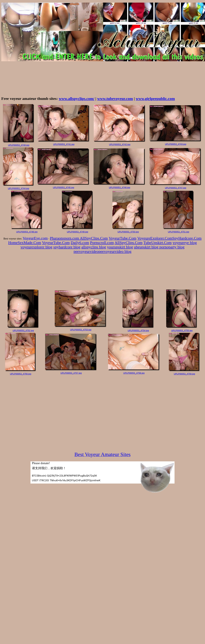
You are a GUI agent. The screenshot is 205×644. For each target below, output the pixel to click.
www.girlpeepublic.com (155, 99)
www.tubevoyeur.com (115, 99)
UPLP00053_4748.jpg (27, 232)
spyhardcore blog (67, 247)
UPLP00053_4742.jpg (120, 144)
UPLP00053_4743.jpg (176, 144)
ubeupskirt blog (147, 247)
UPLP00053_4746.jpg (119, 187)
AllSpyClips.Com (94, 238)
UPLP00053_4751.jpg (178, 232)
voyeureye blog (185, 243)
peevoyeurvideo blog (115, 251)
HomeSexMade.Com (25, 243)
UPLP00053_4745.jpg (64, 187)
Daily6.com (80, 243)
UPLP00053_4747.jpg (176, 188)
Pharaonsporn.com (65, 238)
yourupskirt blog (120, 247)
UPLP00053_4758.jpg (134, 373)
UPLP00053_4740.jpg (19, 145)
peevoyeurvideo (86, 251)
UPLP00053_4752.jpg (23, 330)
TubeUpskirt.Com (157, 243)
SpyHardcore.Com (187, 238)
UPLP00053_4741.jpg (64, 144)
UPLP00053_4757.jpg (71, 373)
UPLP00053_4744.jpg (18, 188)
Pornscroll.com (102, 243)
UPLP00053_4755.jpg (182, 330)
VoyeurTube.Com (123, 238)
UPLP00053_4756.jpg (21, 374)
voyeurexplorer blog (36, 247)
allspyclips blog (94, 247)
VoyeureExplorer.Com (155, 238)
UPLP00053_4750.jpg (128, 232)
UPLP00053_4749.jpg (77, 232)
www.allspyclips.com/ (77, 99)
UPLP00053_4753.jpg (81, 330)
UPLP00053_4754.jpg (138, 330)
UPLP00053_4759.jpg (184, 374)
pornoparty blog (172, 247)
